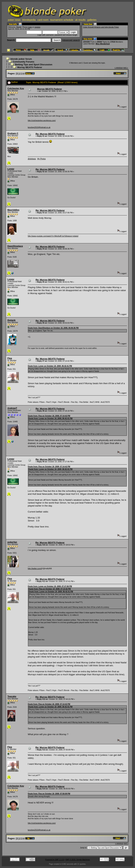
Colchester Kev (16, 88)
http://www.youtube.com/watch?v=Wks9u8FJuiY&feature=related (53, 236)
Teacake (12, 696)
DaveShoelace (15, 246)
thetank (11, 320)
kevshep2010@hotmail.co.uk (39, 127)
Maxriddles (13, 210)
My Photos (42, 159)
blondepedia (29, 20)
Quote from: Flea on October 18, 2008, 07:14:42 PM (49, 416)
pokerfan (12, 542)
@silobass (32, 159)
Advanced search (71, 40)
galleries (92, 20)
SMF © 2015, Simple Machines (78, 860)
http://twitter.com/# (35, 569)
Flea (10, 358)
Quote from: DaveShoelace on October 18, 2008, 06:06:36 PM (53, 328)
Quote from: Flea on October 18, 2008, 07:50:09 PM (49, 794)
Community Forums (23, 62)
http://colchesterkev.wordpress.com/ (42, 121)
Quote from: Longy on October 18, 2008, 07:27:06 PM (50, 586)
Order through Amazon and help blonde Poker (101, 27)
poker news (14, 20)
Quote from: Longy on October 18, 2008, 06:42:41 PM (50, 366)
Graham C (13, 133)
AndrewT (12, 408)
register (37, 27)
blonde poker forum (21, 59)
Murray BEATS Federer (30, 67)
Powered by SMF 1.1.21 (55, 860)
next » (126, 68)
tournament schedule (62, 20)
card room (43, 20)
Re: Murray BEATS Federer (50, 134)
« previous (119, 68)
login (30, 27)
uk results (80, 20)
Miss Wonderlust (103, 44)
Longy (11, 169)
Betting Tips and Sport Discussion (34, 65)
